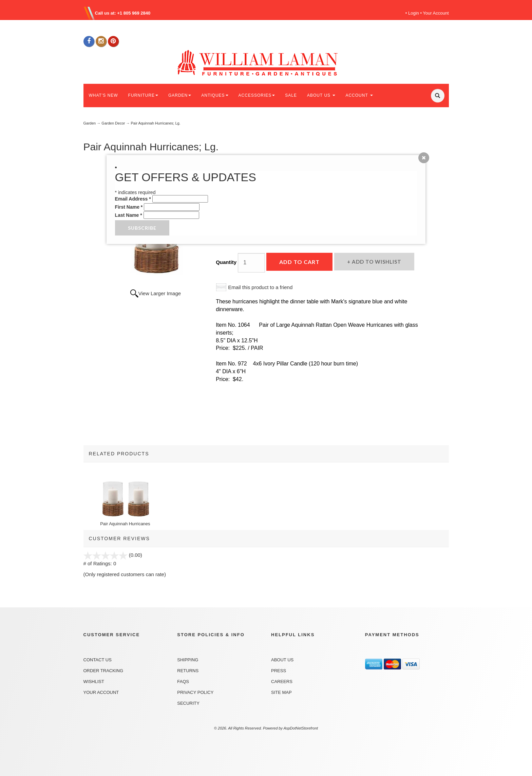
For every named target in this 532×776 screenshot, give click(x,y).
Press (279, 671)
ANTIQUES (215, 95)
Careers (282, 682)
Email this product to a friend (260, 287)
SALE (291, 95)
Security (188, 703)
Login (414, 13)
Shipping (188, 660)
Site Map (281, 692)
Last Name (129, 215)
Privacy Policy (195, 692)
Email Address (133, 199)
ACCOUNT (359, 95)
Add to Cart (299, 262)
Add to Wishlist (376, 262)
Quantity (226, 262)
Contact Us (98, 660)
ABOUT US (321, 95)
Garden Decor (113, 123)
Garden (90, 123)
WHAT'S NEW (103, 95)
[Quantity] (251, 263)
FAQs (183, 682)
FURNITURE (143, 95)
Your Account (436, 13)
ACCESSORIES (257, 95)
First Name (129, 207)
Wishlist (94, 682)
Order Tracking (103, 671)
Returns (188, 671)
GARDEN (180, 95)
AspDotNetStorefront (301, 728)
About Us (282, 660)
